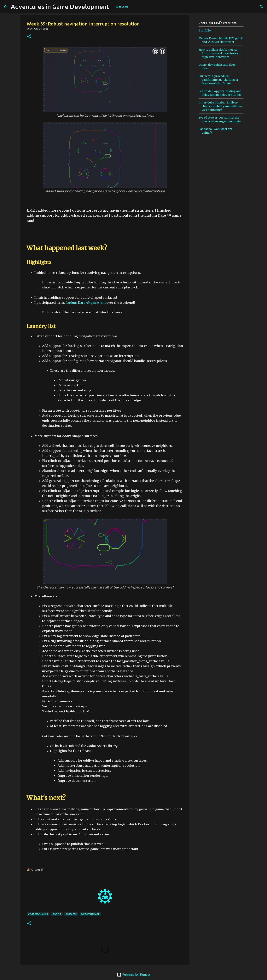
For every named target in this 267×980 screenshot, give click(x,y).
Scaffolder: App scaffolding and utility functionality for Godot (220, 93)
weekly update (90, 914)
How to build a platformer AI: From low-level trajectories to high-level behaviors (220, 53)
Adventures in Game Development (60, 7)
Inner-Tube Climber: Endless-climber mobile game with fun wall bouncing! (220, 106)
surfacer (71, 914)
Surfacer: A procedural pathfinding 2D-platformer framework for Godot (218, 80)
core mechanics (38, 914)
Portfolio (205, 31)
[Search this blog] (244, 7)
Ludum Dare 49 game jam (86, 303)
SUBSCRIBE (122, 7)
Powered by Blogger (134, 975)
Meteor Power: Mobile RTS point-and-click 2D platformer (221, 40)
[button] (29, 37)
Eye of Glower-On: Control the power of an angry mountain (220, 119)
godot (57, 914)
